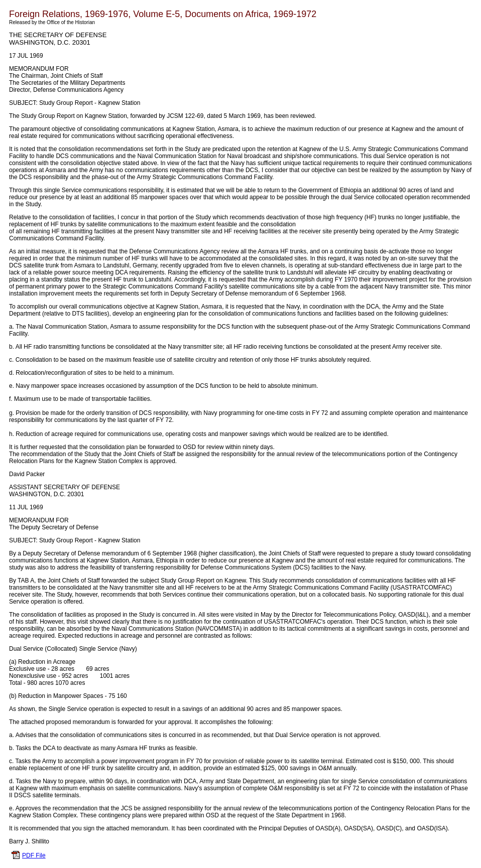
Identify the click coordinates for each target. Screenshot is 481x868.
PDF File (34, 855)
